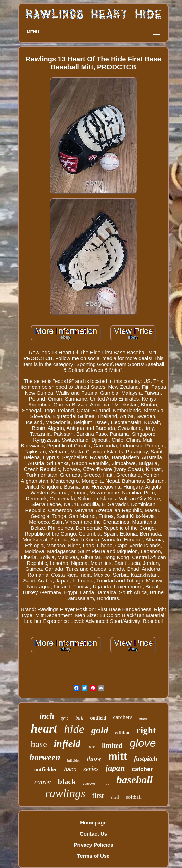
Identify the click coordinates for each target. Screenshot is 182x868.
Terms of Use (94, 856)
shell (115, 797)
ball (79, 718)
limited (112, 745)
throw (94, 759)
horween (45, 757)
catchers (123, 717)
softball (134, 797)
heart (44, 729)
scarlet (43, 782)
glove (143, 743)
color (106, 784)
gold (100, 730)
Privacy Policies (93, 845)
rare (91, 747)
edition (122, 733)
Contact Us (93, 834)
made (143, 719)
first (98, 795)
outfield (98, 718)
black (67, 782)
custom (89, 783)
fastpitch (146, 758)
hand (70, 769)
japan (115, 768)
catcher (142, 769)
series (91, 769)
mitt (118, 756)
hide (74, 729)
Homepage (93, 823)
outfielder (46, 769)
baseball (135, 780)
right (146, 730)
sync (65, 718)
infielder (73, 760)
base (39, 744)
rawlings (65, 793)
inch (47, 716)
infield (67, 744)
